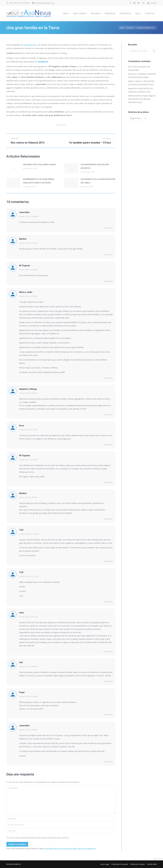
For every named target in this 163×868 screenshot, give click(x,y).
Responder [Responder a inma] (108, 651)
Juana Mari (24, 212)
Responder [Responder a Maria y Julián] (108, 378)
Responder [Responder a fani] (108, 681)
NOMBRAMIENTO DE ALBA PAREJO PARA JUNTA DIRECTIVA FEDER (39, 181)
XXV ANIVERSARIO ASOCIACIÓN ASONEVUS (95, 166)
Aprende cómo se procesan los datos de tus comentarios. (70, 848)
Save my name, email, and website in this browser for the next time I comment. (39, 838)
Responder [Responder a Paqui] (108, 715)
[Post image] (13, 168)
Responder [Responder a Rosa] (108, 445)
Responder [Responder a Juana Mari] (108, 228)
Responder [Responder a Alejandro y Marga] (108, 415)
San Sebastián (29, 45)
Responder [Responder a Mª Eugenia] (108, 281)
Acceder (152, 3)
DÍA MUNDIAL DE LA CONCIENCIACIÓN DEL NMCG (98, 181)
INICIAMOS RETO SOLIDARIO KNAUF (39, 164)
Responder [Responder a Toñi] (108, 561)
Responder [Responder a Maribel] (108, 255)
